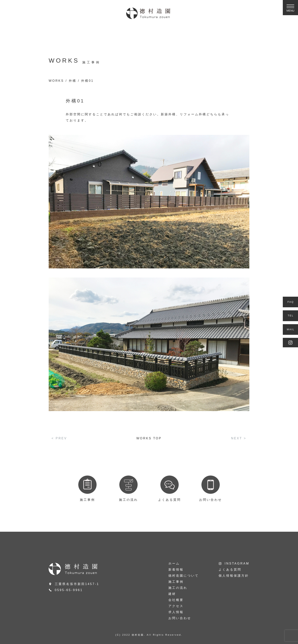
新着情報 (176, 570)
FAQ (291, 302)
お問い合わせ (180, 618)
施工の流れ (178, 588)
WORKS (56, 81)
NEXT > (239, 438)
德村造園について (184, 576)
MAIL (291, 329)
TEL (291, 316)
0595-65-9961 (69, 590)
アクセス (176, 606)
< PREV (59, 438)
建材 (172, 594)
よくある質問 (230, 570)
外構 (73, 81)
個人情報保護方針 (234, 576)
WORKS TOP (149, 438)
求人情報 (176, 612)
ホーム (174, 563)
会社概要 (176, 600)
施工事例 (176, 582)
